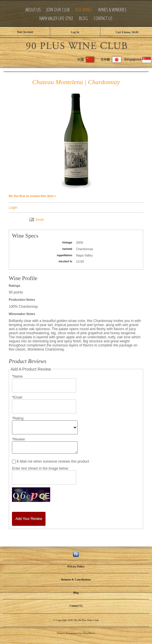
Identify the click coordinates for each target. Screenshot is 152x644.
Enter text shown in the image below (40, 468)
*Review (18, 439)
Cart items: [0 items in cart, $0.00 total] (127, 32)
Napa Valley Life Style (56, 18)
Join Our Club (58, 10)
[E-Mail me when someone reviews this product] (14, 462)
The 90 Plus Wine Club (76, 45)
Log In (75, 32)
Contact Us (103, 18)
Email (40, 220)
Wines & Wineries (112, 10)
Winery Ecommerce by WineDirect (76, 633)
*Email (17, 397)
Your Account (25, 32)
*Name (17, 376)
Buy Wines (84, 10)
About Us (33, 10)
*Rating (18, 418)
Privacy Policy (76, 566)
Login (13, 208)
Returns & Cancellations (76, 580)
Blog (83, 18)
